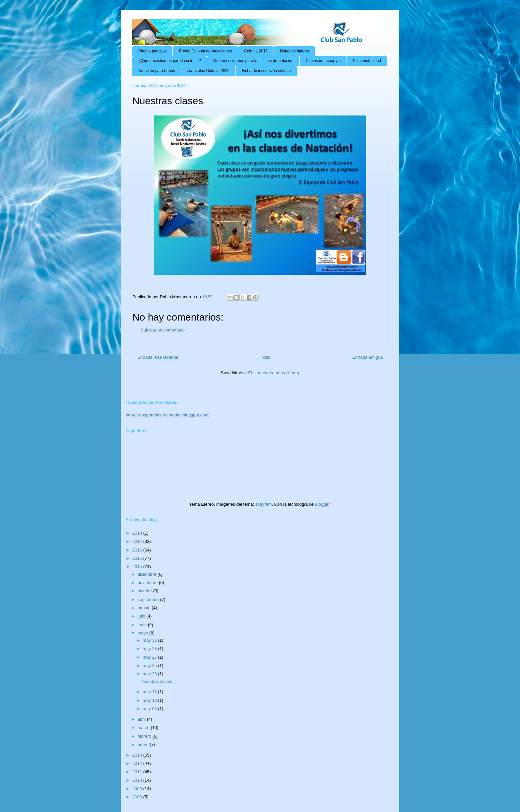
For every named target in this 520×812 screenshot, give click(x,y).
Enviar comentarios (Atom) (274, 373)
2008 (138, 797)
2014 (138, 567)
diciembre (148, 574)
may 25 (150, 665)
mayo (143, 633)
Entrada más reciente (158, 357)
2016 (138, 550)
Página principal (152, 51)
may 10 (150, 700)
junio (143, 625)
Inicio (265, 357)
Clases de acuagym (323, 61)
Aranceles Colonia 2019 (208, 71)
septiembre (149, 599)
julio (142, 616)
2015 (138, 558)
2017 (138, 541)
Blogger (322, 504)
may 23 (150, 674)
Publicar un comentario (163, 330)
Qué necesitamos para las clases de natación (253, 61)
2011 (138, 772)
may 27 (150, 657)
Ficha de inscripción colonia (266, 71)
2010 (138, 780)
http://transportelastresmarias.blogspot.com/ (168, 415)
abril (142, 719)
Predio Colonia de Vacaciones (205, 51)
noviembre (148, 583)
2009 (138, 789)
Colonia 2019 (256, 51)
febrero (145, 736)
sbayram (264, 504)
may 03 (150, 709)
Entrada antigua (367, 357)
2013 (138, 755)
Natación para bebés (157, 71)
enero (144, 744)
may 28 (150, 649)
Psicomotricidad (367, 61)
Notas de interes (294, 51)
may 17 (150, 692)
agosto (145, 608)
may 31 (150, 640)
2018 (138, 533)
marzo (144, 728)
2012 (138, 763)
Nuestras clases (157, 681)
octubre (145, 591)
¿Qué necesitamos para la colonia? (170, 61)
